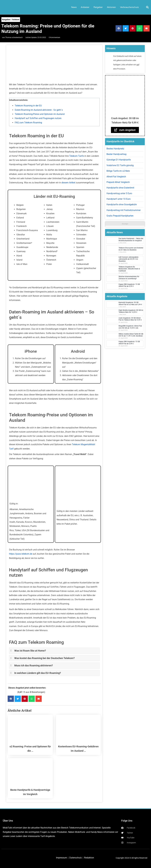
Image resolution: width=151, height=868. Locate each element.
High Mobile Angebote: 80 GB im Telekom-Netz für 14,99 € (131, 311)
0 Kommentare (54, 37)
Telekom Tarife (77, 156)
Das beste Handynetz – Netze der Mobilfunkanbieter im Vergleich (131, 240)
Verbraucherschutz (129, 7)
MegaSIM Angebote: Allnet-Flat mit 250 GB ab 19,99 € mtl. (130, 327)
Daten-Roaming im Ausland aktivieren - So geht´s (39, 110)
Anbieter (85, 7)
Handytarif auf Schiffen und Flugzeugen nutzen (38, 118)
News (74, 7)
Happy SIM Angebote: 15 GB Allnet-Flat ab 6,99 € (129, 285)
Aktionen (111, 7)
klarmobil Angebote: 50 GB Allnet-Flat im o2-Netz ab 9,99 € (130, 303)
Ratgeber (98, 7)
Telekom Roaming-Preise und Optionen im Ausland (40, 114)
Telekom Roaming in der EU (28, 106)
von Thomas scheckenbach (12, 37)
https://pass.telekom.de (21, 554)
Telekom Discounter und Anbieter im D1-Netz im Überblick (131, 249)
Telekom (16, 20)
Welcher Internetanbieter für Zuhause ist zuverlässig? (129, 277)
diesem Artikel (68, 183)
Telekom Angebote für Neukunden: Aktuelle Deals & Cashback (129, 269)
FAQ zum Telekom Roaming (28, 123)
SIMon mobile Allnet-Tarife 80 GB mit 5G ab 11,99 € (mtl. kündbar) (131, 335)
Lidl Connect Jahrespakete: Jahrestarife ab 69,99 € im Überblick (129, 259)
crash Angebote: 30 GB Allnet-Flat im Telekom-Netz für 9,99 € (130, 319)
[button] (147, 7)
